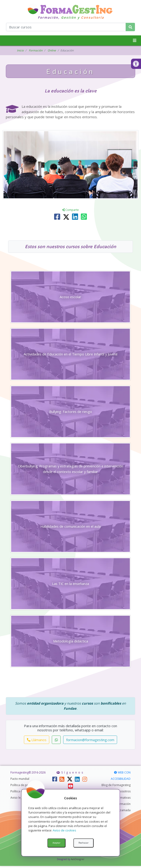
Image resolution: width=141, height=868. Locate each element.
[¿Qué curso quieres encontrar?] (66, 27)
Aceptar (56, 843)
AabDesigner (78, 861)
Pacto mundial (20, 781)
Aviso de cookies (64, 830)
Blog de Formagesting (116, 787)
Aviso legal (18, 800)
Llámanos (37, 742)
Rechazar (84, 843)
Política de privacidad (25, 787)
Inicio (20, 50)
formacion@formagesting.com (90, 742)
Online (52, 50)
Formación (36, 50)
